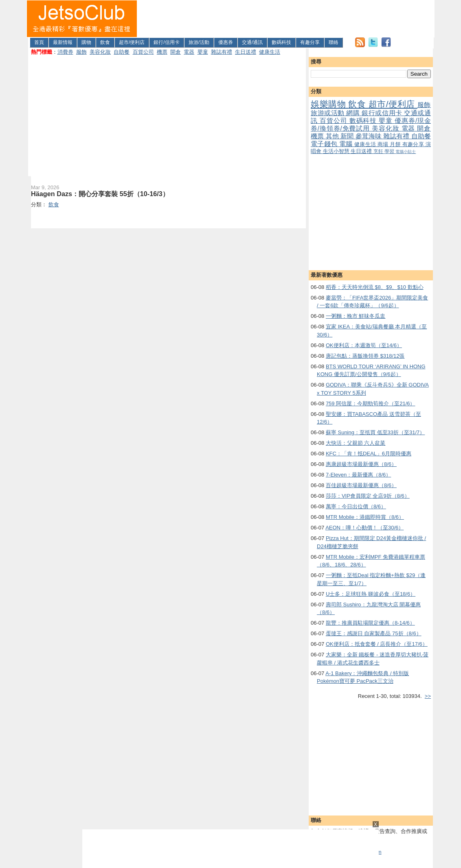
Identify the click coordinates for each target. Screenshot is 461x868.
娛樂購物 (329, 104)
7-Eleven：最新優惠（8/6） (358, 475)
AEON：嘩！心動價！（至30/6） (364, 528)
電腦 (347, 144)
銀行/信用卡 (166, 42)
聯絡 (334, 42)
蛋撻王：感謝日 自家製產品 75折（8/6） (374, 633)
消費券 (65, 52)
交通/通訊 (252, 42)
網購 (354, 113)
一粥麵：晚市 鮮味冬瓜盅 (356, 316)
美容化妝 (100, 52)
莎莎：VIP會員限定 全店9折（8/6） (368, 496)
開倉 (176, 52)
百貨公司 (143, 52)
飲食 (105, 42)
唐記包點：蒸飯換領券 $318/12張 (365, 356)
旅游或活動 (328, 113)
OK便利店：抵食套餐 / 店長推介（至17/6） (377, 644)
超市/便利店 (132, 42)
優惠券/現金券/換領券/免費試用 (371, 125)
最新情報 (63, 42)
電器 (189, 52)
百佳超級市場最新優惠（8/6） (361, 485)
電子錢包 (325, 144)
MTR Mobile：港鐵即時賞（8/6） (365, 517)
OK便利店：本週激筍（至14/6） (364, 345)
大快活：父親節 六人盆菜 (356, 443)
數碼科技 (281, 42)
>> (428, 696)
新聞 (348, 136)
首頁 (39, 42)
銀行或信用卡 (383, 113)
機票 (162, 52)
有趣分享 (310, 42)
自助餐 (122, 52)
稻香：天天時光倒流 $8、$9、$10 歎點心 (375, 287)
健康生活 (270, 52)
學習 (390, 151)
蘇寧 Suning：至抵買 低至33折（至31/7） (375, 432)
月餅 (396, 144)
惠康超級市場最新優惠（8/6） (361, 464)
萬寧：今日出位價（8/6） (356, 506)
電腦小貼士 (406, 152)
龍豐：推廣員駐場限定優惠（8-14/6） (370, 623)
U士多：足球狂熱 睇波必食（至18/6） (371, 594)
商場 (384, 144)
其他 (333, 136)
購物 (86, 42)
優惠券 (226, 42)
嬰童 (203, 52)
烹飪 (379, 151)
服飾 (81, 52)
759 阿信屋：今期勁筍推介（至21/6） (371, 403)
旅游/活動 (199, 42)
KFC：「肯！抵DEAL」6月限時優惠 (369, 454)
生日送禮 (246, 52)
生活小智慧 (337, 151)
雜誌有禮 (222, 52)
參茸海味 (370, 136)
